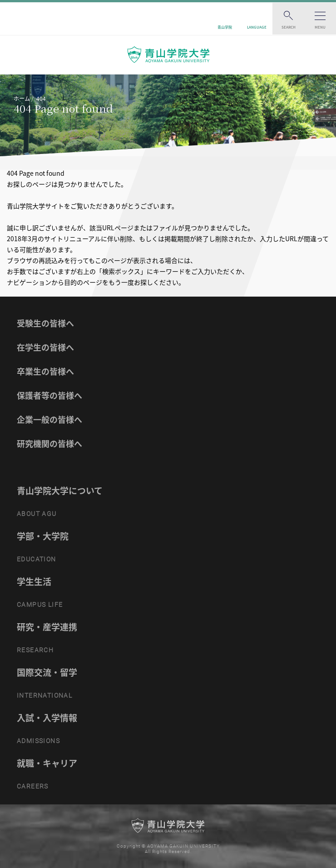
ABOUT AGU (37, 514)
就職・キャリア (47, 763)
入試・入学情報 (47, 718)
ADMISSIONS (38, 741)
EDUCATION (37, 559)
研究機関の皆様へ (49, 444)
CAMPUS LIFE (40, 605)
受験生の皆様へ (45, 323)
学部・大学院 (43, 536)
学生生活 (34, 581)
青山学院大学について (60, 491)
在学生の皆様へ (45, 347)
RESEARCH (35, 650)
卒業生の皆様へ (45, 371)
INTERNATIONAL (44, 695)
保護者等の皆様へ (49, 395)
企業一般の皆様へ (49, 419)
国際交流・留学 (47, 672)
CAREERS (33, 786)
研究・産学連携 (47, 627)
